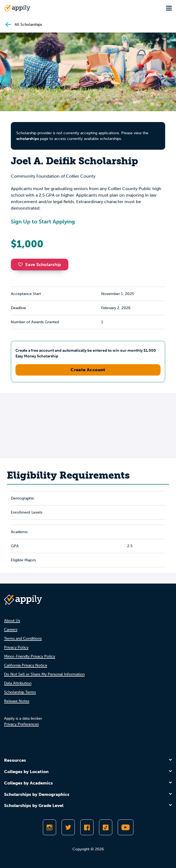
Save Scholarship (40, 265)
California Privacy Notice (26, 665)
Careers (11, 630)
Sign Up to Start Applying (43, 222)
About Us (12, 621)
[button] (22, 264)
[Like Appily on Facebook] (87, 827)
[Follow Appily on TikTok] (106, 827)
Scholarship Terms (20, 692)
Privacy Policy (16, 647)
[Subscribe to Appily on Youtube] (126, 827)
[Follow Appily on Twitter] (68, 827)
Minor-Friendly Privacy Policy (30, 656)
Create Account (88, 370)
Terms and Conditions (23, 638)
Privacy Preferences (21, 724)
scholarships (28, 139)
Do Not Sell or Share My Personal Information (44, 674)
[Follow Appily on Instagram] (49, 827)
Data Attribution (18, 683)
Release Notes (17, 701)
